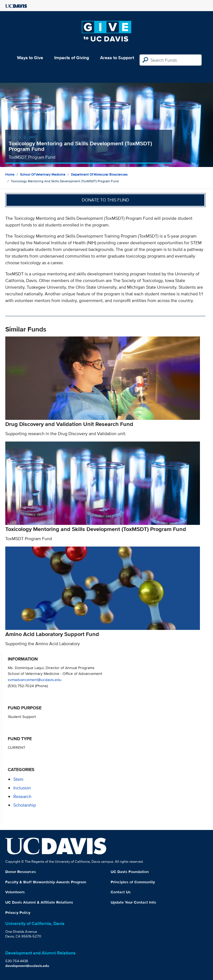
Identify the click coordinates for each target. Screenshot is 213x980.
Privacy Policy (18, 912)
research (22, 796)
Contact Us (121, 892)
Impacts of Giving (72, 58)
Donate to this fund (105, 200)
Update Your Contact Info (133, 902)
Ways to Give (30, 58)
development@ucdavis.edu (27, 966)
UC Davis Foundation (130, 872)
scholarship (25, 805)
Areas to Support (117, 58)
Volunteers (15, 892)
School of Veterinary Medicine (43, 174)
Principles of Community (133, 882)
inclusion (22, 788)
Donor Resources (21, 872)
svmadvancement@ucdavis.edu (35, 679)
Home (10, 174)
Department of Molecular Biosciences (99, 174)
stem (18, 779)
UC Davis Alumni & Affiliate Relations (39, 902)
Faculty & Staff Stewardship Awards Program (46, 882)
